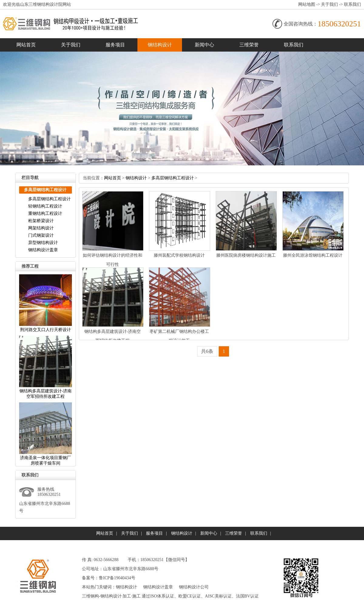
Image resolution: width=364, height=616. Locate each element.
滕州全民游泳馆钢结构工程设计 (313, 255)
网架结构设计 (41, 228)
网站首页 (26, 45)
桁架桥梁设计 (41, 221)
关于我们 (329, 4)
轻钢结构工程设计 (45, 206)
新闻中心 (204, 45)
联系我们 (352, 4)
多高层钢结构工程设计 (49, 199)
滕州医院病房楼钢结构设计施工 (246, 255)
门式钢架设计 (41, 235)
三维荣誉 (249, 45)
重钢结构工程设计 (45, 213)
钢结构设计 (160, 45)
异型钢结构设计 (43, 243)
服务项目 (115, 45)
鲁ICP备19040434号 (117, 578)
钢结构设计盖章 (43, 250)
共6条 (207, 351)
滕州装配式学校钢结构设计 (179, 255)
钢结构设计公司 (194, 587)
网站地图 (307, 4)
